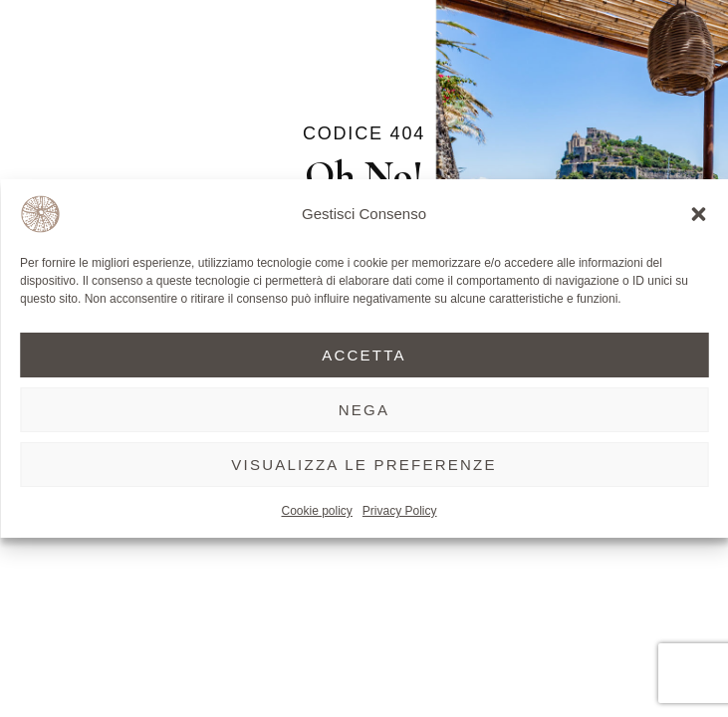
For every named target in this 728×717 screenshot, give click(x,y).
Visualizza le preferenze (364, 465)
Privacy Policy (400, 511)
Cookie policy (316, 511)
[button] (698, 214)
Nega (364, 410)
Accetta (364, 355)
